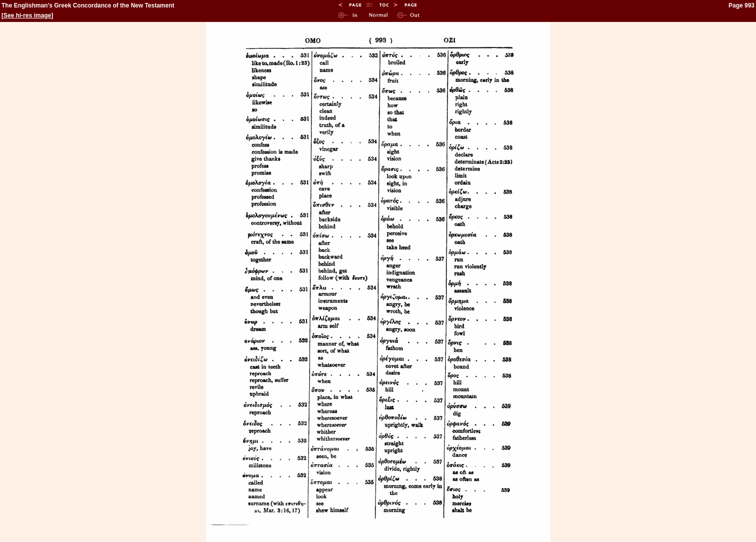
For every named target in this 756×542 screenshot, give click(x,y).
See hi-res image (27, 15)
